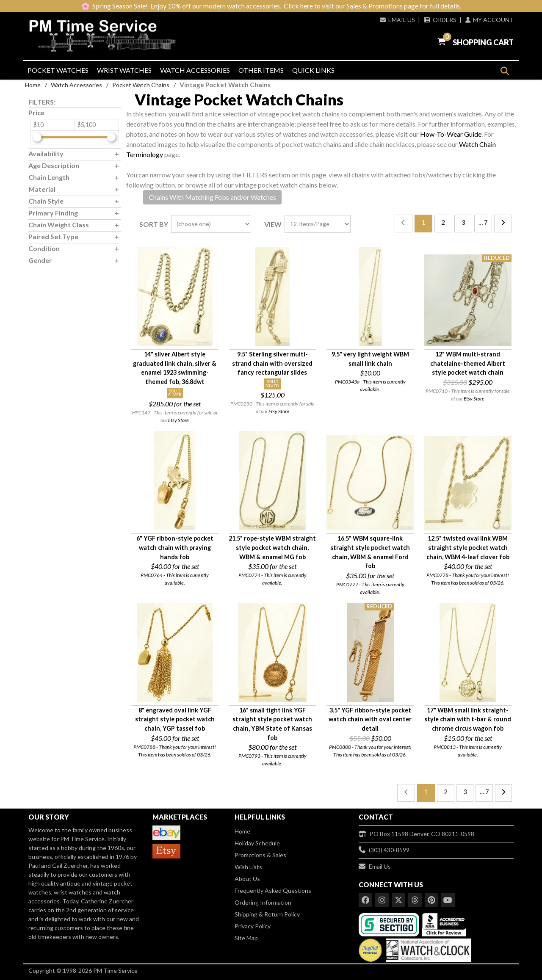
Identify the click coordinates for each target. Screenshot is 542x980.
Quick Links (313, 70)
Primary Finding (53, 213)
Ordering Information (263, 902)
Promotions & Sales (260, 855)
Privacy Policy (253, 926)
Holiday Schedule (257, 843)
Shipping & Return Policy (267, 914)
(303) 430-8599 (384, 850)
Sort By (154, 224)
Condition (44, 248)
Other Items (261, 70)
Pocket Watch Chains (141, 85)
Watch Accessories (195, 70)
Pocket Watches (58, 70)
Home (33, 85)
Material (42, 189)
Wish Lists (248, 867)
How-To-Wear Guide (451, 134)
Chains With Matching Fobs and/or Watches (212, 197)
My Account (489, 20)
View (273, 224)
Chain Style (46, 201)
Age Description (54, 165)
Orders (440, 20)
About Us (247, 879)
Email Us (397, 20)
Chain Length (49, 177)
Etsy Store (178, 420)
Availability (46, 153)
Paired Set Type (53, 236)
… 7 (483, 222)
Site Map (246, 938)
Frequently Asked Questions (273, 890)
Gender (40, 260)
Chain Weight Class (59, 225)
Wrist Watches (124, 70)
